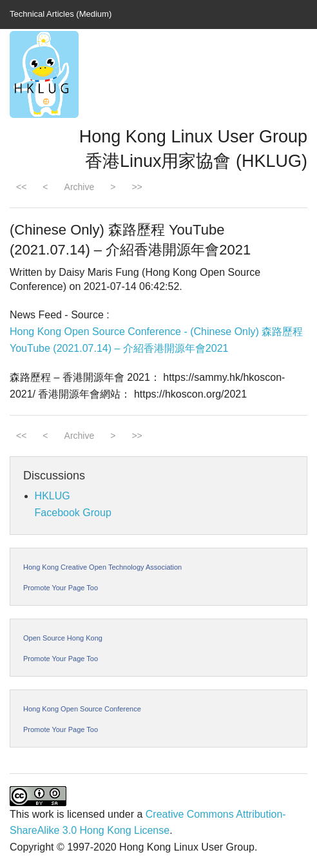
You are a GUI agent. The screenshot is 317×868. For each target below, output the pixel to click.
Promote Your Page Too (61, 588)
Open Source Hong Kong (63, 638)
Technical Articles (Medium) (61, 14)
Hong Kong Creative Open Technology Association (102, 567)
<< (21, 187)
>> (137, 187)
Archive (80, 187)
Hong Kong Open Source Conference (82, 709)
